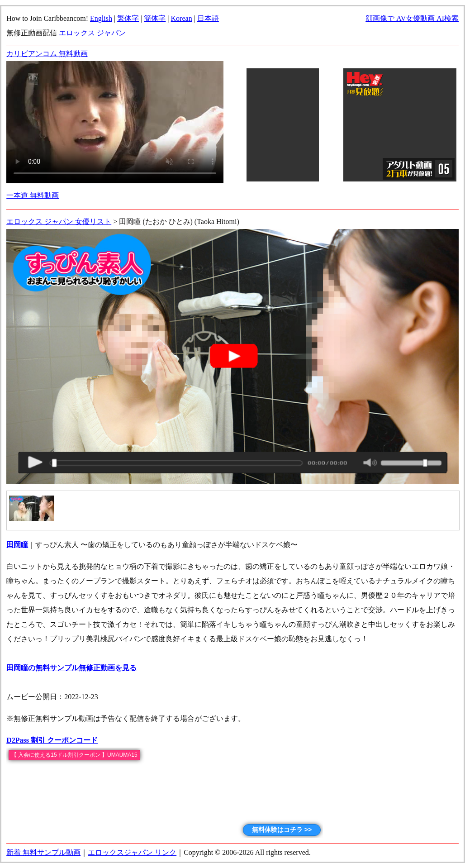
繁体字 (128, 18)
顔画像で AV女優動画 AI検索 (412, 18)
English (101, 18)
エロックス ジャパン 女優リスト (59, 222)
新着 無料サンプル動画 (43, 852)
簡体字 (155, 18)
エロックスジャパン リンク (132, 852)
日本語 (208, 18)
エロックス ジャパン (92, 33)
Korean (182, 18)
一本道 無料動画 (33, 195)
